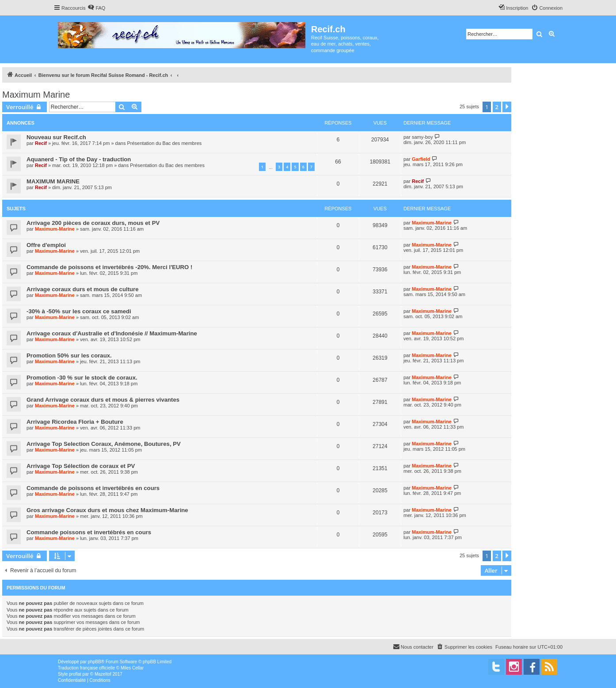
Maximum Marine (36, 95)
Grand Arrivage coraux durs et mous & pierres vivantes (103, 400)
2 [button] (497, 107)
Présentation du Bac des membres (165, 143)
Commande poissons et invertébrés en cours (89, 532)
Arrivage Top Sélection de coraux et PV (81, 466)
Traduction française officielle (86, 668)
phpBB (95, 662)
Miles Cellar (132, 668)
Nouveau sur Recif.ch (56, 137)
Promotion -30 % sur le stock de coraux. (82, 378)
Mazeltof (103, 674)
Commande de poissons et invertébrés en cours (93, 488)
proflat (75, 674)
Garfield (421, 159)
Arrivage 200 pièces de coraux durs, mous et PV (93, 223)
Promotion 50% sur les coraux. (69, 355)
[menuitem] (96, 8)
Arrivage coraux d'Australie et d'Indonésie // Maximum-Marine (112, 333)
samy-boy (422, 137)
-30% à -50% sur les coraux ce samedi (79, 311)
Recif (41, 143)
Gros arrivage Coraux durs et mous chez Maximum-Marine (107, 510)
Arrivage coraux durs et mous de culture (83, 289)
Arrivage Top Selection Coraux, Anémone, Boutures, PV (104, 444)
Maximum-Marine (55, 229)
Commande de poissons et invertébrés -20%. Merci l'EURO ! (109, 267)
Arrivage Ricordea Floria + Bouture (75, 422)
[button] (507, 107)
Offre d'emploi (46, 245)
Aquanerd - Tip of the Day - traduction (79, 159)
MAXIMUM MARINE (53, 181)
